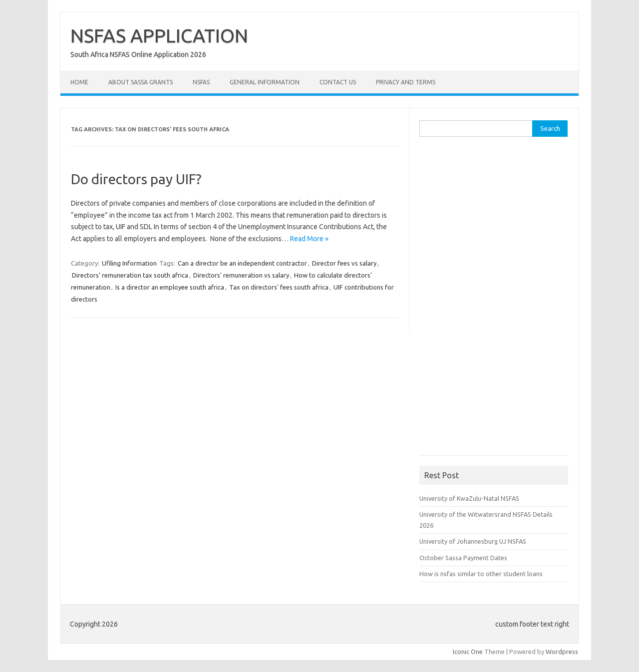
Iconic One (468, 652)
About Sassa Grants (141, 82)
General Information (265, 82)
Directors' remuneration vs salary (241, 275)
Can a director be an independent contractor (242, 263)
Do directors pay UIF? (136, 179)
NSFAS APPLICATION (159, 35)
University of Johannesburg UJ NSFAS (473, 541)
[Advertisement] (494, 300)
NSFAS (201, 82)
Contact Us (338, 82)
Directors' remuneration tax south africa (130, 275)
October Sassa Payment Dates (463, 558)
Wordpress (562, 652)
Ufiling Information (129, 263)
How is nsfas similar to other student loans (481, 574)
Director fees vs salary (344, 263)
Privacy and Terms (406, 82)
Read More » (309, 239)
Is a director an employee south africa (170, 287)
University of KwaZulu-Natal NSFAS (469, 498)
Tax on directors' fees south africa (279, 287)
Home (79, 82)
